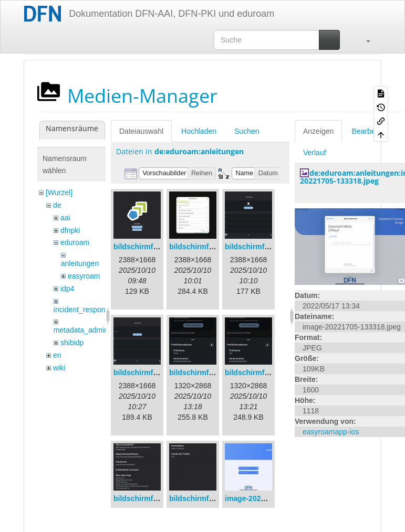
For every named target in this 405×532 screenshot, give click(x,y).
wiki (59, 368)
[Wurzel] (59, 193)
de (57, 205)
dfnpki (70, 230)
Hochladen (199, 131)
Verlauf (315, 153)
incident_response (84, 310)
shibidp (72, 343)
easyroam (84, 276)
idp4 (67, 289)
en (57, 355)
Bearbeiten (369, 131)
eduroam (75, 242)
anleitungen (80, 263)
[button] (363, 40)
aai (65, 218)
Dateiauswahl (141, 131)
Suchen (247, 131)
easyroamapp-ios (331, 432)
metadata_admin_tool (89, 330)
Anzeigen (318, 131)
